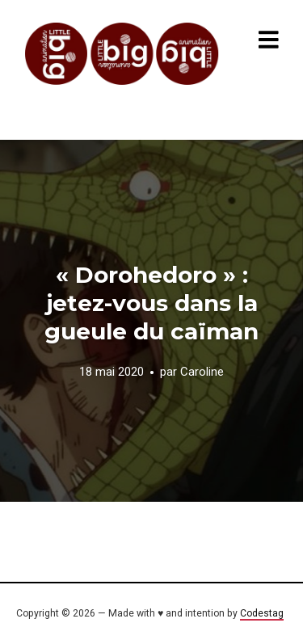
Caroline (202, 373)
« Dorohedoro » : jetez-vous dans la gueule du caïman (151, 303)
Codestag (262, 613)
